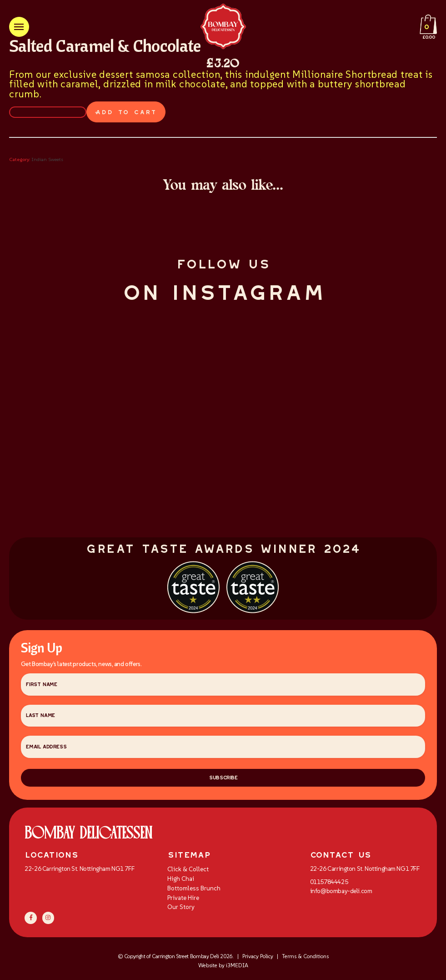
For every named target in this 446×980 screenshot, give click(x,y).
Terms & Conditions (305, 958)
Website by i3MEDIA (223, 967)
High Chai (181, 881)
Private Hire (183, 900)
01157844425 (329, 884)
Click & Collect (188, 871)
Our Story (181, 909)
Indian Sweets (47, 159)
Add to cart (124, 112)
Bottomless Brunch (194, 890)
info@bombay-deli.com (341, 893)
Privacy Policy (258, 958)
